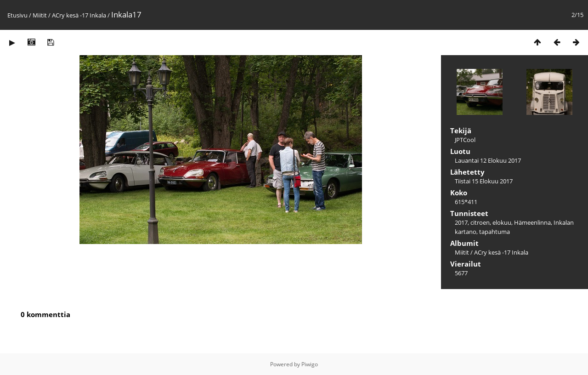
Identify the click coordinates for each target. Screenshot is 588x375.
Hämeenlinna (532, 222)
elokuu (502, 222)
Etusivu (17, 15)
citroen (480, 222)
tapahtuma (495, 232)
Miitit (40, 15)
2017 (461, 222)
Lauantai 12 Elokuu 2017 (488, 160)
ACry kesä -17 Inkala (79, 15)
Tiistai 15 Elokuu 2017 (484, 181)
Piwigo (310, 364)
